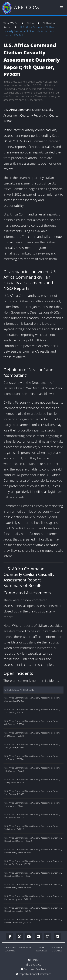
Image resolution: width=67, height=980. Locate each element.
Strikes (31, 23)
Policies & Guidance (57, 949)
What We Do (11, 23)
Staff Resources (41, 949)
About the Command (10, 949)
